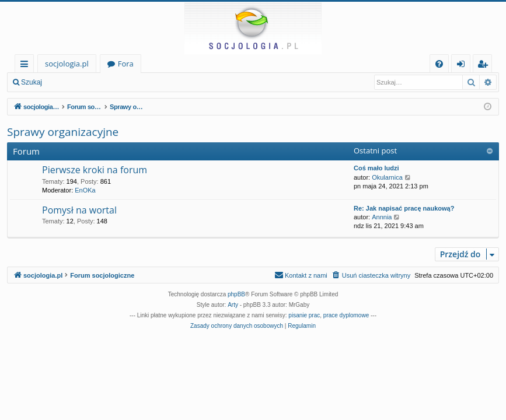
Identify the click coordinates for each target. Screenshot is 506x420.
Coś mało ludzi (376, 168)
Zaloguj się (76, 82)
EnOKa (85, 190)
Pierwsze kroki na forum (95, 170)
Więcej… (27, 66)
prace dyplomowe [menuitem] (346, 315)
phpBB (236, 294)
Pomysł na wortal (79, 210)
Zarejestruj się (132, 82)
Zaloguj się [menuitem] (463, 66)
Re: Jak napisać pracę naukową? (404, 208)
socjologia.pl (67, 64)
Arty (233, 305)
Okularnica (387, 177)
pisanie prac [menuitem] (304, 315)
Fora (126, 64)
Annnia (382, 217)
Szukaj (32, 82)
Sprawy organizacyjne (63, 132)
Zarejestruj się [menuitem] (486, 66)
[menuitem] (439, 64)
